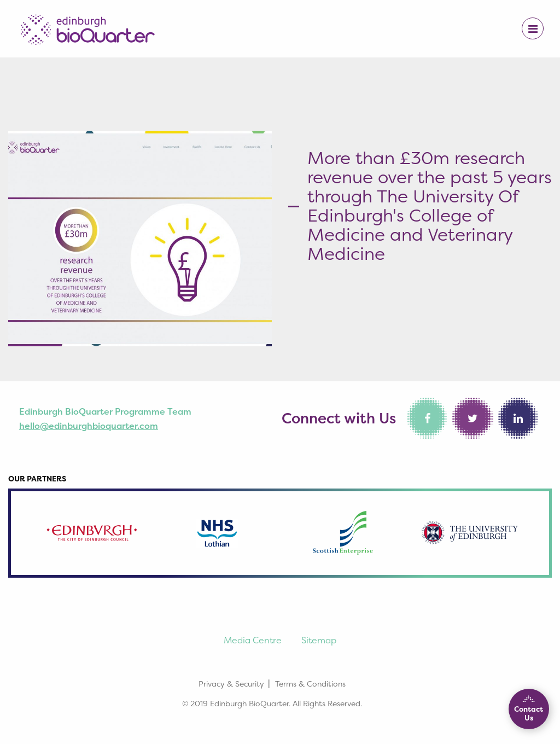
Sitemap (319, 640)
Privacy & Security (231, 684)
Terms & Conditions (310, 684)
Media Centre (253, 640)
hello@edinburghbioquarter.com (89, 426)
